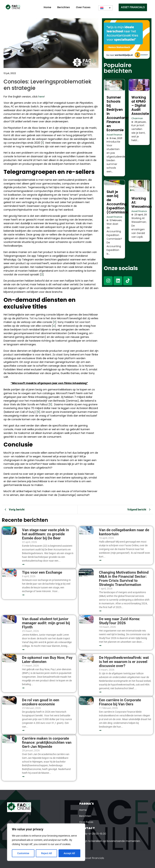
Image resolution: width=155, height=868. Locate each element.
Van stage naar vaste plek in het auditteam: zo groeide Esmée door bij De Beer (45, 534)
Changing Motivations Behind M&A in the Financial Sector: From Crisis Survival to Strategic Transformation (124, 579)
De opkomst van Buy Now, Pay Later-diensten (47, 660)
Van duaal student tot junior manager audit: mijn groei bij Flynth (46, 623)
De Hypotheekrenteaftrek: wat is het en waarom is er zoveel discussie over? (124, 662)
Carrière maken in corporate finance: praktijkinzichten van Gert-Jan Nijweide (47, 743)
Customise (23, 853)
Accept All (70, 853)
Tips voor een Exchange (42, 572)
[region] (46, 842)
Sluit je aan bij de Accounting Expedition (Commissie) (118, 202)
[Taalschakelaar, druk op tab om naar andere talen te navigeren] (105, 8)
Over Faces (83, 7)
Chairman (137, 118)
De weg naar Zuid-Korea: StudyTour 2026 (120, 621)
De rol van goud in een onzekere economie (41, 702)
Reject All (47, 853)
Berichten (64, 7)
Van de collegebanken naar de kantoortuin (124, 532)
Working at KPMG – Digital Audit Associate (140, 106)
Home (47, 7)
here (41, 97)
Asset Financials (116, 135)
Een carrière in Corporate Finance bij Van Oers (120, 702)
